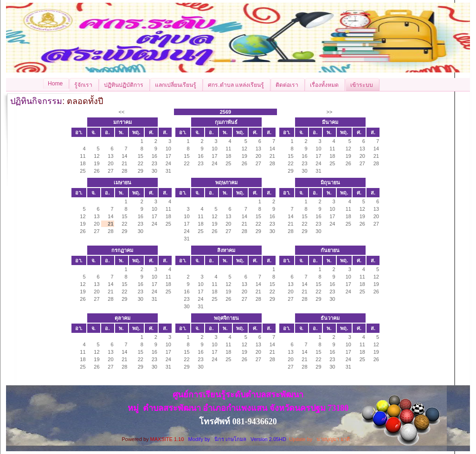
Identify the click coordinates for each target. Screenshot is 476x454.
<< (122, 112)
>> (330, 112)
